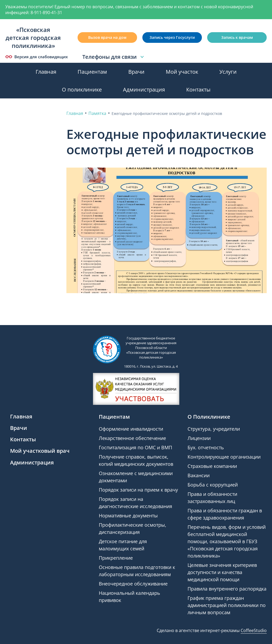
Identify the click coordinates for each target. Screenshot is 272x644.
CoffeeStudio (254, 630)
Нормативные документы (128, 516)
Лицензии (199, 438)
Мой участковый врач (40, 451)
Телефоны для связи (114, 57)
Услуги (228, 72)
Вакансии (199, 475)
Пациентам (92, 72)
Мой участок (182, 72)
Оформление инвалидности (131, 429)
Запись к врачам (237, 37)
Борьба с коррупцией (213, 485)
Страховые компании (212, 466)
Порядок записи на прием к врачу (138, 490)
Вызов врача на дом (107, 37)
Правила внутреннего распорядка (227, 589)
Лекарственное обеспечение (132, 438)
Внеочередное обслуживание (133, 584)
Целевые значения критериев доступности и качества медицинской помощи (222, 572)
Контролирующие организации (224, 457)
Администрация (144, 90)
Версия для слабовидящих (37, 57)
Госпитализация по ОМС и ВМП (135, 447)
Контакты (198, 90)
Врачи (136, 72)
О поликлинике (82, 90)
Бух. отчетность (206, 447)
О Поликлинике (209, 417)
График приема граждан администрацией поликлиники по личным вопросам (227, 605)
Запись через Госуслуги (172, 37)
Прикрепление (116, 558)
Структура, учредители (214, 429)
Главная (46, 72)
